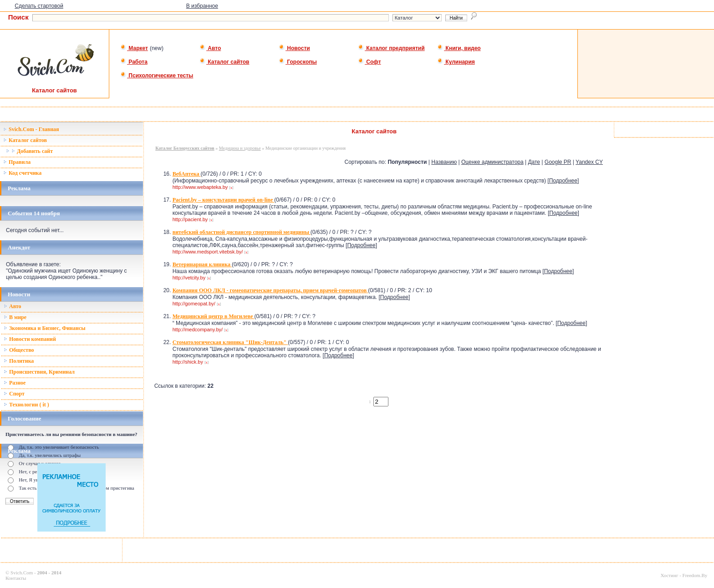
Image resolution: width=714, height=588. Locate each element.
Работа (134, 62)
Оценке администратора (492, 162)
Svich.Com (22, 573)
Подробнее (563, 181)
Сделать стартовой (39, 6)
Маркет (134, 48)
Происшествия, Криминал (39, 372)
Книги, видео (459, 48)
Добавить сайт (29, 151)
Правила (17, 162)
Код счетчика (22, 173)
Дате (534, 162)
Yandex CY (589, 162)
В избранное (202, 6)
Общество (19, 350)
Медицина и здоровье (240, 148)
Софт (370, 62)
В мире (15, 317)
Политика (19, 361)
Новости (294, 48)
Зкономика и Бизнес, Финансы (45, 328)
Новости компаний (30, 339)
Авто (210, 48)
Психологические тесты (157, 76)
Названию (444, 162)
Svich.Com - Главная (31, 129)
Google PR (558, 162)
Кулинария (456, 62)
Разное (15, 383)
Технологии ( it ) (26, 405)
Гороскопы (298, 62)
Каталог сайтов (224, 62)
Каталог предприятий (391, 48)
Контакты (16, 578)
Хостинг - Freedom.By (684, 575)
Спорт (14, 394)
